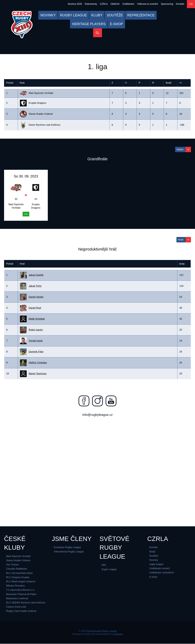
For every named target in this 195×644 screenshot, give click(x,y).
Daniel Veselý (36, 297)
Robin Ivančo (36, 330)
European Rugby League (67, 548)
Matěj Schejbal (37, 319)
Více (26, 214)
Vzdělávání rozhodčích (162, 573)
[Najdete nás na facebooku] (84, 401)
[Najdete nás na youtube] (111, 401)
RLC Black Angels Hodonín (21, 582)
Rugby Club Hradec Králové (21, 611)
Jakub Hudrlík (36, 275)
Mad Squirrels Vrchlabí (18, 556)
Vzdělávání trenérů (160, 569)
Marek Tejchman (38, 374)
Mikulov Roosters (15, 586)
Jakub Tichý (35, 286)
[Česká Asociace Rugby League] (22, 25)
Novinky (154, 560)
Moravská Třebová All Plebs (21, 594)
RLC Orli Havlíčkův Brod (19, 573)
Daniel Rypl (35, 308)
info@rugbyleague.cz (97, 415)
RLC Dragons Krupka (18, 578)
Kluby (152, 552)
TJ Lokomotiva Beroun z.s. (21, 590)
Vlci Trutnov (12, 565)
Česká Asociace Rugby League (101, 631)
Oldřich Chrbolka (38, 363)
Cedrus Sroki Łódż (16, 607)
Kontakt (153, 548)
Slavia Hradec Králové (18, 561)
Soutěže (154, 556)
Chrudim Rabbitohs (17, 569)
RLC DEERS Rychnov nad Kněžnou (26, 603)
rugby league (156, 564)
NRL (104, 565)
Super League (109, 570)
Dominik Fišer (36, 352)
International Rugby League (69, 552)
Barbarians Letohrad (17, 599)
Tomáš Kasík (36, 341)
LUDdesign (118, 634)
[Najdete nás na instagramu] (97, 401)
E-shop (153, 577)
